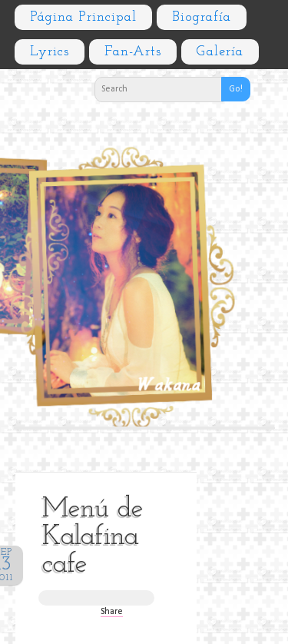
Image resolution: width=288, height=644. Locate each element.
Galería (220, 52)
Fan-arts (133, 52)
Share (112, 612)
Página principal (83, 17)
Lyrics (50, 52)
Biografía (202, 17)
